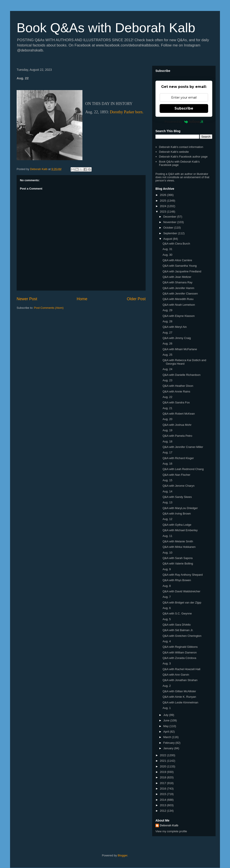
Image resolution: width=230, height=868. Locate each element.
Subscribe (184, 108)
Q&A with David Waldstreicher (181, 591)
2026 (163, 195)
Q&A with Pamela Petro (177, 436)
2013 (163, 805)
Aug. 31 (167, 249)
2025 (163, 201)
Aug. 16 (167, 464)
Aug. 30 (167, 255)
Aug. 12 (167, 519)
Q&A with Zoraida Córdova (179, 658)
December (170, 217)
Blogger (122, 855)
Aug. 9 (167, 569)
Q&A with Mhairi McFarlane (180, 349)
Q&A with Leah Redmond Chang (183, 469)
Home (82, 299)
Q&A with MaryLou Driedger (180, 508)
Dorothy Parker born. (127, 112)
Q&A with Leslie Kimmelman (180, 702)
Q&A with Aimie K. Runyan (179, 697)
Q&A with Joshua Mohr (177, 425)
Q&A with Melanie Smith (178, 541)
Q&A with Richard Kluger (178, 458)
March (168, 737)
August (168, 239)
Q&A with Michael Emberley (180, 530)
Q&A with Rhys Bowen (177, 580)
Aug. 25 (167, 355)
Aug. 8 (167, 586)
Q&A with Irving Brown (177, 514)
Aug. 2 (167, 686)
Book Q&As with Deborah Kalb (106, 28)
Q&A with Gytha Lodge (177, 525)
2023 (163, 212)
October (169, 228)
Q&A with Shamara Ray (177, 282)
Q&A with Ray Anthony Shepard (183, 575)
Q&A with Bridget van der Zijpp (182, 603)
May (166, 726)
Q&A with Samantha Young (179, 266)
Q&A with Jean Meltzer (177, 277)
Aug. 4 (167, 641)
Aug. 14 (167, 491)
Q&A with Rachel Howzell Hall (181, 669)
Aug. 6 (167, 608)
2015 (163, 794)
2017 (163, 783)
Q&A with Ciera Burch (176, 244)
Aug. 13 (167, 502)
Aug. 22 (167, 397)
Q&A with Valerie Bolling (178, 564)
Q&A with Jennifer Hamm (178, 288)
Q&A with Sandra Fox (176, 402)
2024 (163, 206)
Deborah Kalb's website (174, 152)
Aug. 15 (167, 480)
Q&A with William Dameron (179, 652)
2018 (163, 777)
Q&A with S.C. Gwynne (177, 613)
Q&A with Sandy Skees (177, 497)
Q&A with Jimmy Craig (177, 338)
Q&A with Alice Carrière (177, 260)
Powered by (184, 122)
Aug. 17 (167, 452)
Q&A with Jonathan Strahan (180, 680)
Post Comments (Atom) (49, 308)
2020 (163, 766)
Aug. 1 (167, 708)
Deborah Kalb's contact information (181, 147)
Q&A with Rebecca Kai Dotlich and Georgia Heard (184, 362)
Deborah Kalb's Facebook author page (183, 157)
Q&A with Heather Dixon (178, 386)
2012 (163, 811)
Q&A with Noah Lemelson (179, 305)
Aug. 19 (167, 430)
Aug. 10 (167, 553)
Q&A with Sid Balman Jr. (178, 630)
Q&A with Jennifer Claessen (180, 294)
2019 (163, 772)
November (170, 222)
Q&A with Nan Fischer (176, 475)
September (171, 233)
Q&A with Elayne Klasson (179, 316)
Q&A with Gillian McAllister (179, 691)
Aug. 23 (167, 380)
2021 (163, 761)
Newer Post (27, 299)
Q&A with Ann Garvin (176, 675)
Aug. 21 (167, 408)
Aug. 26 (167, 343)
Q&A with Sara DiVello (177, 625)
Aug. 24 (167, 369)
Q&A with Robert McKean (179, 414)
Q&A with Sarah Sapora (177, 558)
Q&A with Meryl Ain (175, 327)
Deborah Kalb (169, 825)
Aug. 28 (167, 321)
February (169, 743)
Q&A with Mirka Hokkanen (179, 547)
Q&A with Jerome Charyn (178, 486)
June (167, 720)
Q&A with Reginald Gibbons (180, 647)
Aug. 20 (167, 419)
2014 (163, 800)
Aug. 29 (167, 310)
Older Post (136, 299)
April (167, 732)
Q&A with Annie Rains (176, 391)
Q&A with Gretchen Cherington (182, 636)
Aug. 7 (167, 597)
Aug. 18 (167, 441)
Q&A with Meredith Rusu (178, 299)
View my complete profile (171, 831)
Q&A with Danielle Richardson (181, 375)
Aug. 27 (167, 333)
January (169, 748)
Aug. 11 (167, 536)
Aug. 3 (167, 663)
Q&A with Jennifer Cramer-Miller (183, 447)
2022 (163, 755)
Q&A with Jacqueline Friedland (182, 271)
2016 (163, 789)
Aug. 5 (167, 619)
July (166, 715)
